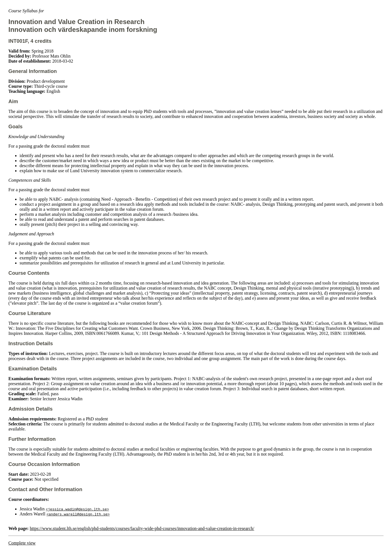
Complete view (22, 543)
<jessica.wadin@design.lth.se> (77, 509)
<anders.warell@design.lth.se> (78, 514)
